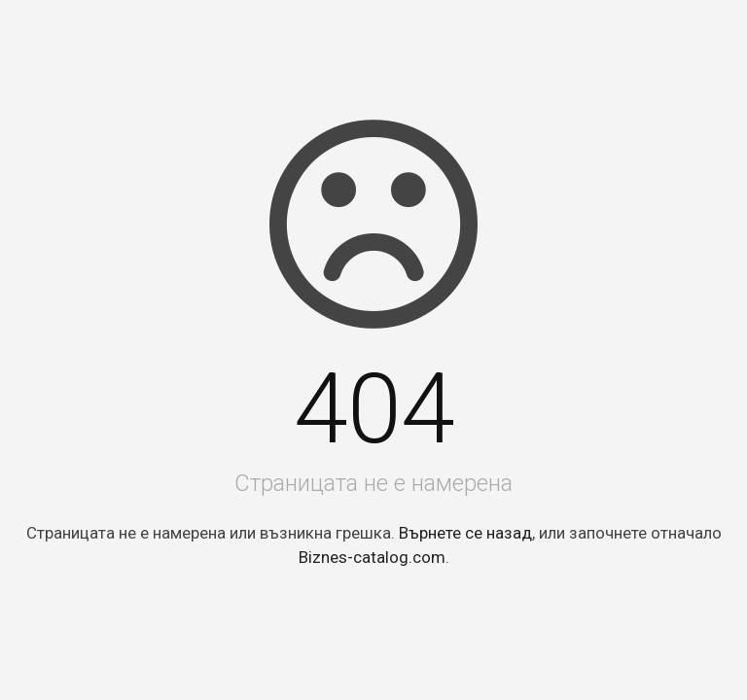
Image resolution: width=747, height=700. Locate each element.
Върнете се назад (465, 533)
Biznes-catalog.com (372, 557)
